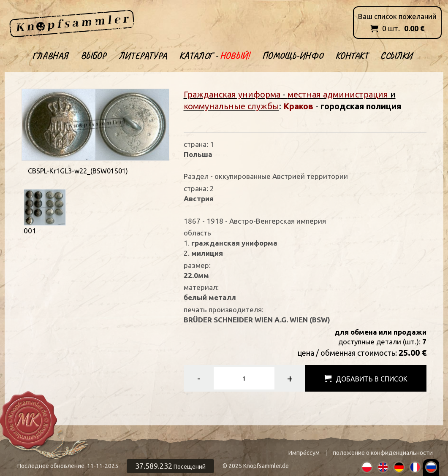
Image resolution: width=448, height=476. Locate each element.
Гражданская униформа (232, 94)
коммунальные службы (231, 106)
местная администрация (338, 94)
